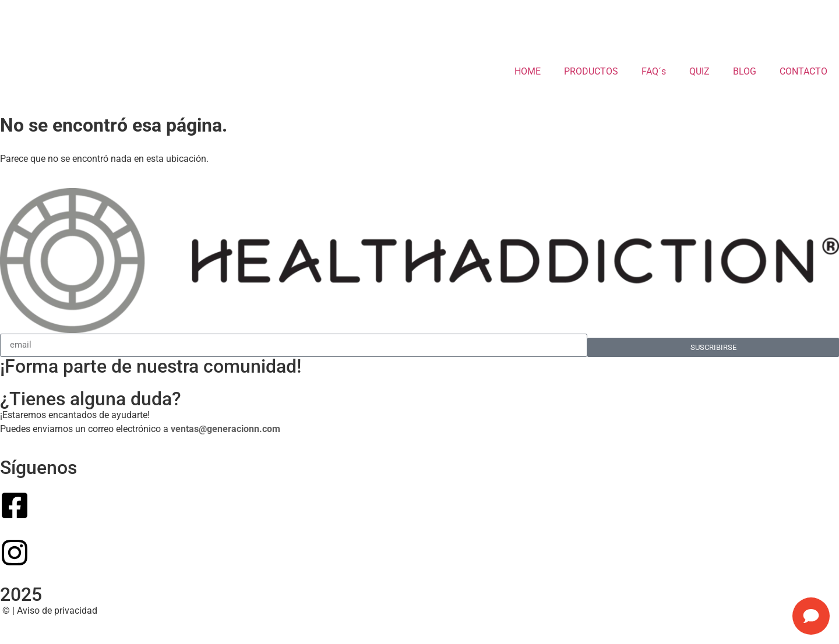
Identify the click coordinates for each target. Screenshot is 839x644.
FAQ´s (654, 71)
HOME (528, 71)
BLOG (745, 71)
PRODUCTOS (591, 71)
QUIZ (699, 71)
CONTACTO (803, 71)
